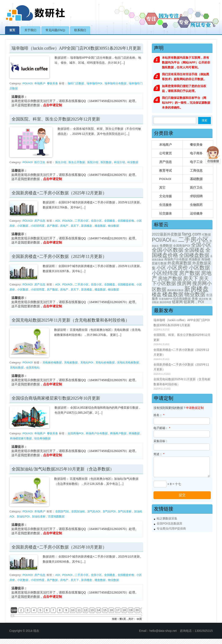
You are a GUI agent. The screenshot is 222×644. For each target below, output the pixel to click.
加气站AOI (94, 511)
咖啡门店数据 (76, 83)
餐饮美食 (52, 83)
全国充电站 (33, 368)
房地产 (64, 226)
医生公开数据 (77, 162)
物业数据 (113, 226)
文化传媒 (165, 196)
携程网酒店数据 (175, 290)
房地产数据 (170, 278)
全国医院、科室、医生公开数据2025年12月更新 (56, 119)
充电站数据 (17, 368)
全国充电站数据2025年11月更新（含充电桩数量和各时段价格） (71, 320)
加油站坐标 (39, 516)
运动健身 (196, 213)
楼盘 (157, 294)
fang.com (192, 234)
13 (92, 610)
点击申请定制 (52, 105)
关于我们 (30, 30)
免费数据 (166, 246)
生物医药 (196, 205)
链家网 (177, 302)
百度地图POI (166, 299)
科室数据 (133, 162)
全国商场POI (75, 433)
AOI (58, 221)
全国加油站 (78, 511)
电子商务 (196, 153)
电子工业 (196, 162)
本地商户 (40, 83)
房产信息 (40, 221)
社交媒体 (165, 213)
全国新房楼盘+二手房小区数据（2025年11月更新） (59, 256)
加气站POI (109, 511)
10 (73, 610)
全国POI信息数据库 (170, 524)
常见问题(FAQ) (55, 30)
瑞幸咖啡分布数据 (116, 83)
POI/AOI (28, 83)
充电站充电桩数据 (128, 362)
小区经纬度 (38, 226)
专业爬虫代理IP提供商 (171, 529)
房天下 (75, 226)
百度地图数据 (56, 516)
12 (86, 610)
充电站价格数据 (105, 362)
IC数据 (206, 235)
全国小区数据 (168, 250)
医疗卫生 (40, 162)
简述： (159, 454)
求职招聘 (196, 196)
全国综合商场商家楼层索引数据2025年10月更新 (56, 398)
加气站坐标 (125, 511)
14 (98, 610)
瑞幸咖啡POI (94, 83)
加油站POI (23, 516)
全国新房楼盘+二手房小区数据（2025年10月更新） (59, 547)
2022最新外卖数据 (167, 234)
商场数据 (134, 433)
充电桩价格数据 (52, 362)
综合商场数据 (42, 438)
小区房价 (178, 268)
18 (124, 610)
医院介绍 (93, 162)
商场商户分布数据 (97, 433)
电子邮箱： (162, 428)
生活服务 (165, 205)
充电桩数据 (71, 362)
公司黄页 (165, 153)
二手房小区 (82, 221)
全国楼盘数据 (194, 255)
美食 (195, 299)
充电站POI (87, 362)
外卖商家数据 (179, 263)
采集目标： (161, 441)
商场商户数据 (118, 433)
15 (105, 610)
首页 (12, 30)
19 (131, 610)
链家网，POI (194, 302)
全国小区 (96, 221)
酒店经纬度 (165, 302)
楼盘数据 (100, 226)
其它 (162, 188)
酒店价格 (203, 299)
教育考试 (165, 170)
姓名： (159, 415)
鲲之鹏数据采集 (167, 519)
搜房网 (184, 283)
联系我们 (80, 30)
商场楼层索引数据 (21, 438)
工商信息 (196, 170)
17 (118, 610)
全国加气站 (62, 511)
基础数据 (196, 179)
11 (79, 610)
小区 (161, 268)
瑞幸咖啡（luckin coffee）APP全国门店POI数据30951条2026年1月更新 (76, 48)
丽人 (175, 241)
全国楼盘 (110, 221)
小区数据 (23, 226)
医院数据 (106, 162)
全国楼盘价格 (126, 221)
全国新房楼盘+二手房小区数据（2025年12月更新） (59, 193)
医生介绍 (61, 162)
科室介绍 (120, 162)
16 (111, 610)
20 (137, 610)
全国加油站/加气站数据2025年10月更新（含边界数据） (63, 469)
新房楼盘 (87, 226)
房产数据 (52, 226)
